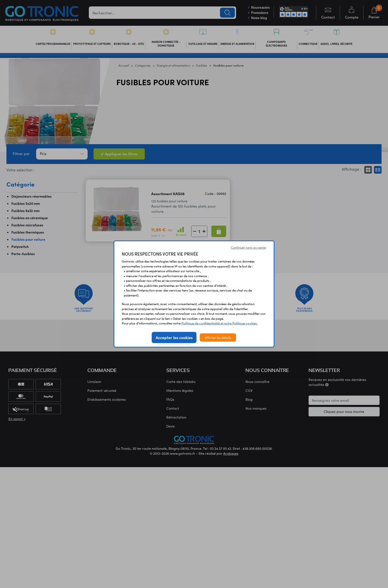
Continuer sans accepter (249, 247)
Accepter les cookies (174, 337)
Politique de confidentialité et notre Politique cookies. (219, 323)
